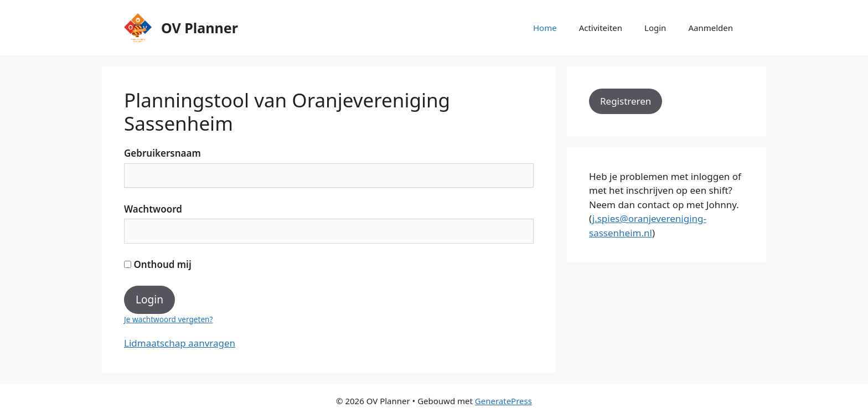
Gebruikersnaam (162, 153)
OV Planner (200, 28)
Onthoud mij (158, 264)
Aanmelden (711, 28)
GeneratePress (503, 401)
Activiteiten (601, 28)
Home (545, 28)
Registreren (626, 101)
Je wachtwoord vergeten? (168, 319)
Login (655, 28)
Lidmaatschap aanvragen (180, 343)
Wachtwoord (153, 209)
